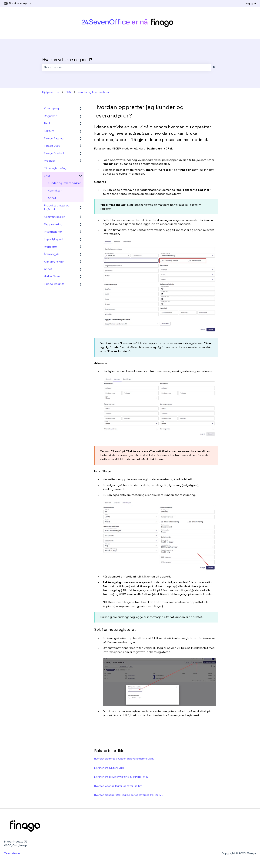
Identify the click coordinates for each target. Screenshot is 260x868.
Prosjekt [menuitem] (50, 161)
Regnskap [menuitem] (51, 116)
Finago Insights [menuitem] (54, 284)
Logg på (250, 3)
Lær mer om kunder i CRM (109, 768)
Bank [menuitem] (47, 123)
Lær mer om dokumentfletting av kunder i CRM (121, 777)
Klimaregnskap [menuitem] (54, 262)
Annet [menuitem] (52, 198)
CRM (69, 92)
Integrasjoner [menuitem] (53, 232)
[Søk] (214, 67)
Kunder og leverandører (94, 92)
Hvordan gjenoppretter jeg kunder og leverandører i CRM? (129, 795)
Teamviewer (13, 853)
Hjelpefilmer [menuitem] (52, 276)
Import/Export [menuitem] (54, 239)
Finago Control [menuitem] (54, 153)
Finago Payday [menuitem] (54, 138)
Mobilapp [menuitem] (50, 247)
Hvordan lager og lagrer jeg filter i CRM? (118, 786)
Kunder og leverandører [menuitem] (64, 183)
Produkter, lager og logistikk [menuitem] (57, 207)
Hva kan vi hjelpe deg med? (67, 60)
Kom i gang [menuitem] (51, 108)
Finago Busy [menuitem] (52, 146)
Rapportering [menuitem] (53, 224)
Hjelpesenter (51, 92)
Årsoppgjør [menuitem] (51, 254)
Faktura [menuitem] (49, 131)
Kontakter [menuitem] (55, 191)
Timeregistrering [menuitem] (55, 168)
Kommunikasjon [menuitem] (55, 217)
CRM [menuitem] (47, 176)
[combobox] (127, 67)
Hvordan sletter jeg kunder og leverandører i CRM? (124, 759)
